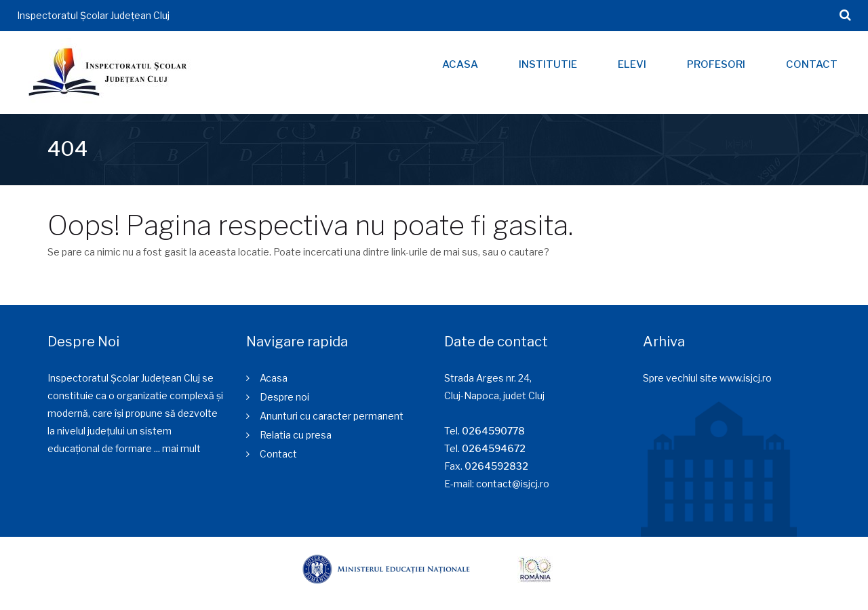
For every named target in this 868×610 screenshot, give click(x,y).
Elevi (632, 64)
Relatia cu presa (296, 435)
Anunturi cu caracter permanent (332, 416)
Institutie (548, 64)
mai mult (181, 448)
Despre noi (284, 397)
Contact (812, 64)
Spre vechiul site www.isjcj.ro (707, 378)
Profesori (716, 64)
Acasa (460, 64)
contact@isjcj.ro (513, 484)
